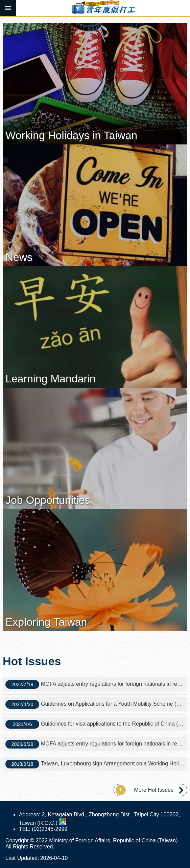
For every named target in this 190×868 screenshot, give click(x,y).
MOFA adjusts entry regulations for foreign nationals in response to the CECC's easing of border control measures (96, 684)
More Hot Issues (154, 790)
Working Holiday (103, 8)
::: (2, 19)
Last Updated (21, 858)
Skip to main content (4, 4)
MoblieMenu (8, 8)
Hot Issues (32, 661)
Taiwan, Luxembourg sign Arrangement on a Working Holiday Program (96, 764)
